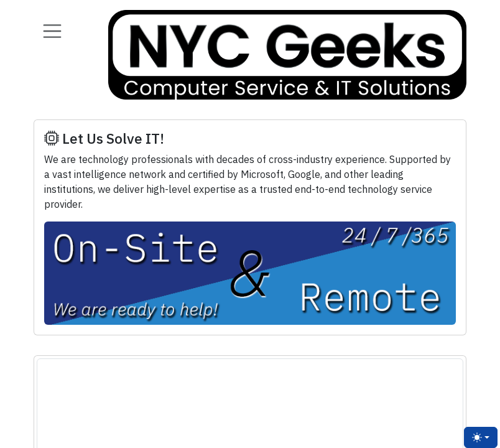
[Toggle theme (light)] (481, 437)
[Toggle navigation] (52, 31)
